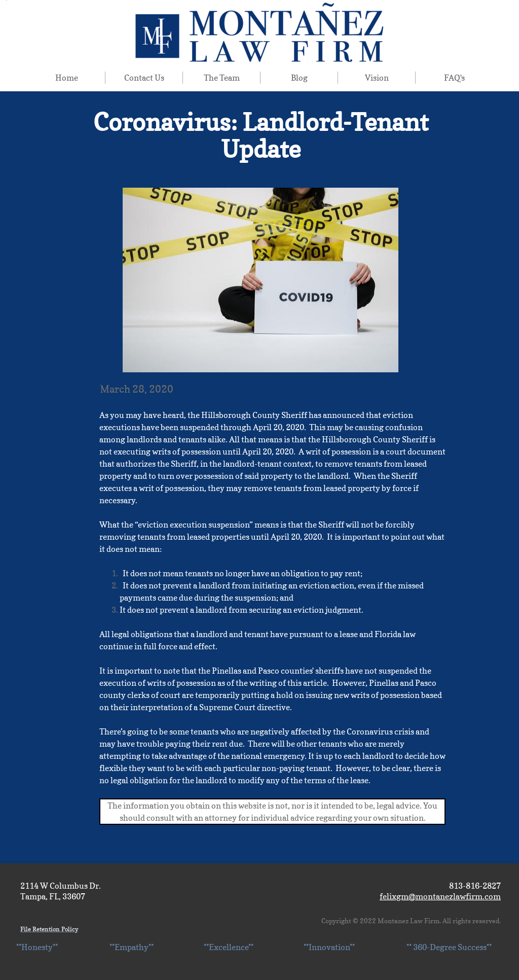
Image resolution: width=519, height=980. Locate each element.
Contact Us (144, 78)
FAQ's (454, 78)
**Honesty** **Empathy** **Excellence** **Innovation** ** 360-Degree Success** (254, 947)
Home (67, 78)
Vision (377, 78)
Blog (299, 78)
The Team (222, 78)
